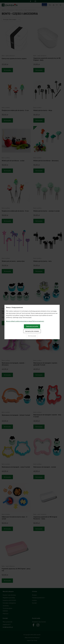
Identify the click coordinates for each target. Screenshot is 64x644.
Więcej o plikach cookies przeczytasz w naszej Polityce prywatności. (25, 321)
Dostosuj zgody (32, 336)
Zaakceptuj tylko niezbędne (32, 331)
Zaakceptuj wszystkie (32, 326)
